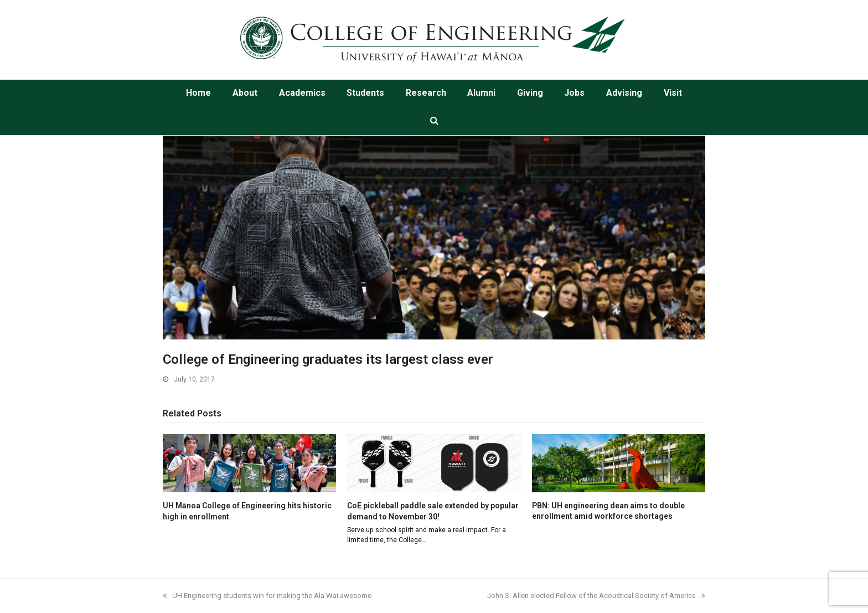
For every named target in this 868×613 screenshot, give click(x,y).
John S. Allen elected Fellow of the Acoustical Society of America (596, 596)
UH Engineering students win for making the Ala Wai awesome (267, 596)
